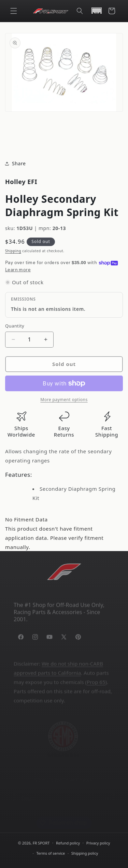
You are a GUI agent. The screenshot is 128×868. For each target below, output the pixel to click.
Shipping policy (85, 853)
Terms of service (51, 853)
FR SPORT (41, 843)
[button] (14, 11)
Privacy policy (98, 843)
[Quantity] (29, 340)
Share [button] (16, 164)
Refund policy (68, 843)
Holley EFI (21, 182)
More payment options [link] (64, 400)
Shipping (13, 251)
